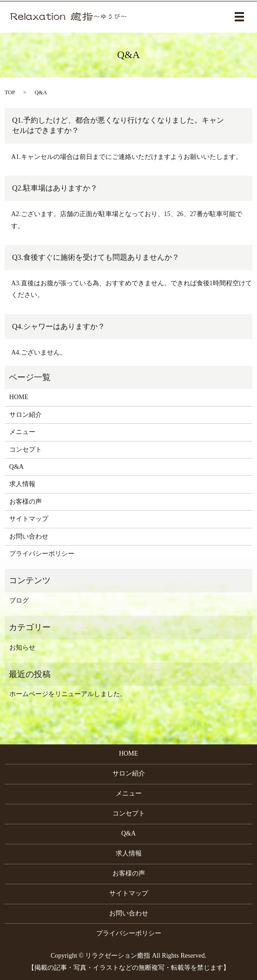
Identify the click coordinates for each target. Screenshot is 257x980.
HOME (19, 397)
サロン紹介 (26, 415)
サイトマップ (29, 519)
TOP (10, 92)
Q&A (16, 467)
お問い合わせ (29, 536)
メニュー (22, 432)
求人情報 (22, 484)
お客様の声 (26, 502)
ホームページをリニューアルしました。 (68, 694)
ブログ (19, 601)
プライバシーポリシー (42, 554)
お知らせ (22, 648)
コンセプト (26, 450)
